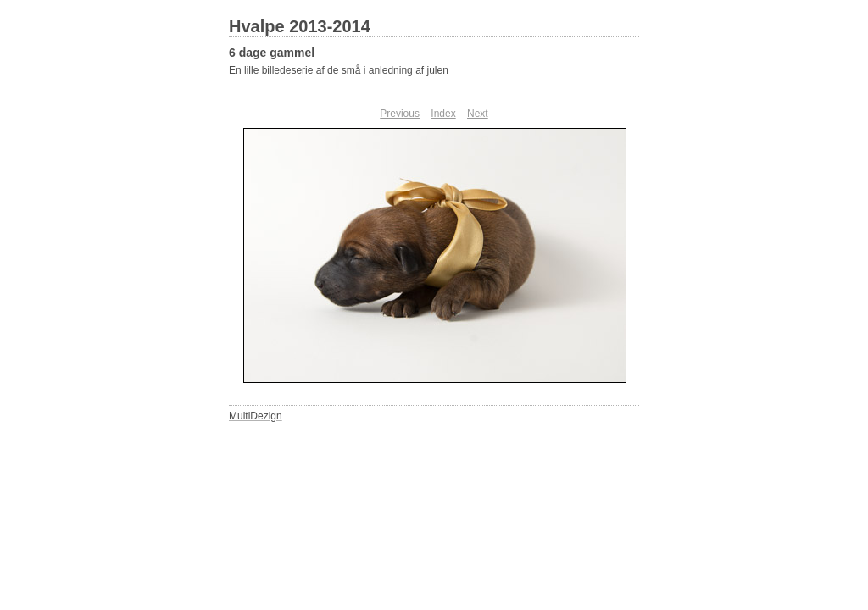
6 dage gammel (272, 53)
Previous (400, 114)
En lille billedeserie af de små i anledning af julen (339, 70)
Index (443, 114)
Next (478, 114)
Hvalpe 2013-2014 (300, 26)
